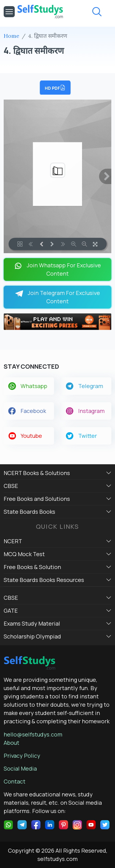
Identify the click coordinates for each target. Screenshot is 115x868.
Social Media (20, 768)
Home (11, 36)
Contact (15, 781)
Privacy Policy (22, 756)
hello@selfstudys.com (33, 734)
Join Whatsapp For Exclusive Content (57, 269)
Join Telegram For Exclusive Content (57, 297)
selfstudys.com (57, 859)
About (11, 743)
